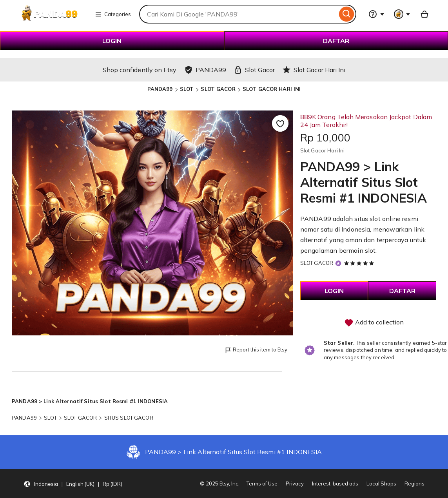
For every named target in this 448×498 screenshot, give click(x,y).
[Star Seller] (338, 263)
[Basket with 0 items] (424, 14)
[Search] (347, 14)
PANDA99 (160, 89)
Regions (414, 484)
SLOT (187, 89)
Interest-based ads (335, 484)
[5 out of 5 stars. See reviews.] (360, 263)
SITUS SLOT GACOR (129, 418)
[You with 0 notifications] (402, 14)
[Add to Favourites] (280, 123)
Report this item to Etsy (256, 350)
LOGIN (112, 41)
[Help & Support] (376, 14)
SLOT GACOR (218, 89)
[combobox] (238, 14)
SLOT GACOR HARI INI (272, 89)
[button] (73, 484)
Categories (113, 14)
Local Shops (381, 484)
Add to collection (374, 323)
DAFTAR (336, 41)
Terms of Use (262, 484)
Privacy (295, 484)
